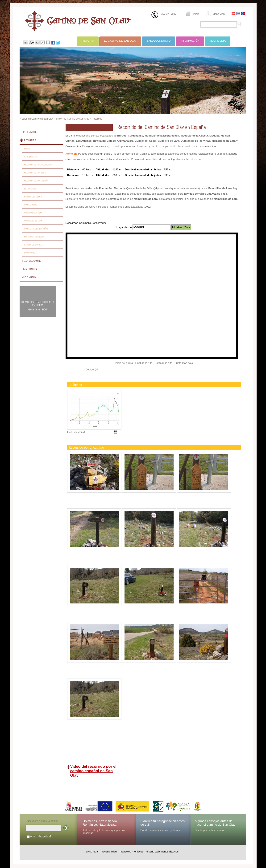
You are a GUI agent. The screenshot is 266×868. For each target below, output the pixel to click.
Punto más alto (164, 363)
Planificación (29, 269)
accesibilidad (109, 852)
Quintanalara (31, 205)
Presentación (30, 132)
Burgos (28, 149)
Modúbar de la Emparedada (38, 165)
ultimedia (218, 41)
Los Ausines (30, 189)
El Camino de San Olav (77, 119)
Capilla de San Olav (34, 245)
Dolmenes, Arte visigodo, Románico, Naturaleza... (100, 823)
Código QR (92, 370)
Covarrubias (31, 253)
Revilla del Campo (33, 197)
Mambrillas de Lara (34, 237)
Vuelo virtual (29, 277)
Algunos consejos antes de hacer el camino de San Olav (215, 823)
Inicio (196, 14)
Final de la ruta (144, 363)
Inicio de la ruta (124, 363)
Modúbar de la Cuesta (35, 173)
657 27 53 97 (169, 14)
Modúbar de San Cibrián (36, 181)
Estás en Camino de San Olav (37, 119)
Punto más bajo (184, 363)
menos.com (170, 852)
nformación (190, 41)
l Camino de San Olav (120, 41)
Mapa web (219, 14)
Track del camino (32, 261)
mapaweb (126, 852)
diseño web (153, 852)
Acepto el (41, 836)
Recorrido (97, 119)
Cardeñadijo (31, 157)
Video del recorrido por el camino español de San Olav (93, 771)
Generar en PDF (38, 309)
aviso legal (46, 836)
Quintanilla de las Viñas (36, 229)
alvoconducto (159, 41)
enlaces (139, 852)
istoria (88, 41)
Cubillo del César (33, 213)
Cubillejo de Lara (33, 221)
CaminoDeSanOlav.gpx (93, 223)
